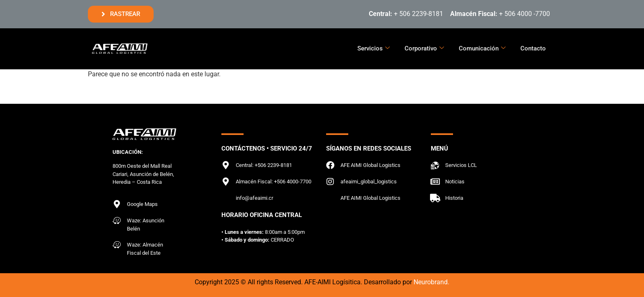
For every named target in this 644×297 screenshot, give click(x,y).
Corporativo (424, 48)
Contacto (533, 48)
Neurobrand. (431, 282)
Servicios (374, 48)
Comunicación (482, 48)
